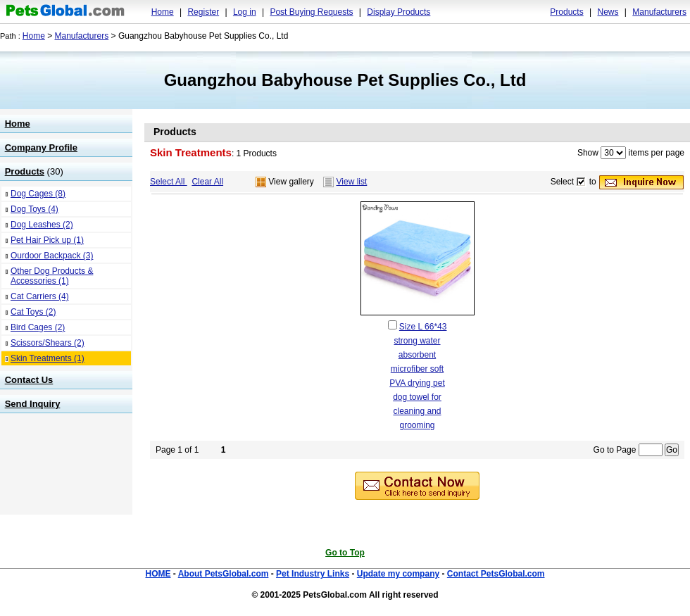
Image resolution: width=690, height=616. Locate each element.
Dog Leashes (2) (42, 225)
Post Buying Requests (311, 12)
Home (163, 12)
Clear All (207, 182)
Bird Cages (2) (38, 327)
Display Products (399, 12)
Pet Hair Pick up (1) (47, 240)
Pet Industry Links (313, 574)
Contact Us (29, 380)
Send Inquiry (33, 404)
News (608, 12)
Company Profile (41, 147)
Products (566, 12)
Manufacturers (659, 12)
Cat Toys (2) (33, 312)
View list (352, 182)
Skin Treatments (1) (48, 358)
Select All (169, 182)
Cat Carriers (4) (40, 296)
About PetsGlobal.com (224, 574)
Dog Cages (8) (38, 194)
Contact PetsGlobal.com (496, 574)
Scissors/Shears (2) (48, 343)
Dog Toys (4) (34, 209)
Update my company (398, 574)
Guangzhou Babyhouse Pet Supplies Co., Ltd (345, 80)
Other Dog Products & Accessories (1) (52, 276)
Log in (245, 12)
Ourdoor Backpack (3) (52, 256)
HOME (158, 574)
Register (203, 12)
